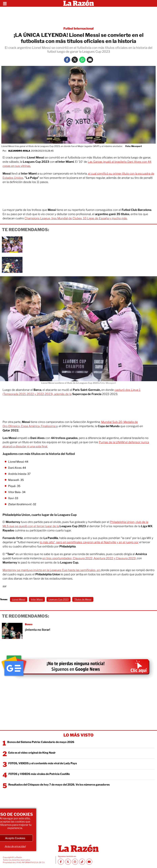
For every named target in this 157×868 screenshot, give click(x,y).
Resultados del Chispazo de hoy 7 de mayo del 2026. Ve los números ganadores (59, 785)
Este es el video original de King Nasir (32, 753)
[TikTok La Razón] (82, 862)
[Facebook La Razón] (67, 60)
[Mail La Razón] (90, 60)
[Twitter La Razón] (75, 60)
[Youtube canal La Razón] (89, 862)
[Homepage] (79, 3)
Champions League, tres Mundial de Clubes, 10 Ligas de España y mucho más (76, 218)
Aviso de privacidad (15, 846)
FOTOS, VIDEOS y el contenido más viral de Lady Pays (43, 763)
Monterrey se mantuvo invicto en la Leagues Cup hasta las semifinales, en (52, 570)
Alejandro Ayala (19, 151)
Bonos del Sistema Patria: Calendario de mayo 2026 (41, 742)
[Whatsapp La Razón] (82, 60)
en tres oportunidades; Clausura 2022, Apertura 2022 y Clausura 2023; (90, 558)
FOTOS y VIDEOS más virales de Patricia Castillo (39, 774)
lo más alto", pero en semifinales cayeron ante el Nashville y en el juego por (89, 542)
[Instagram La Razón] (75, 862)
